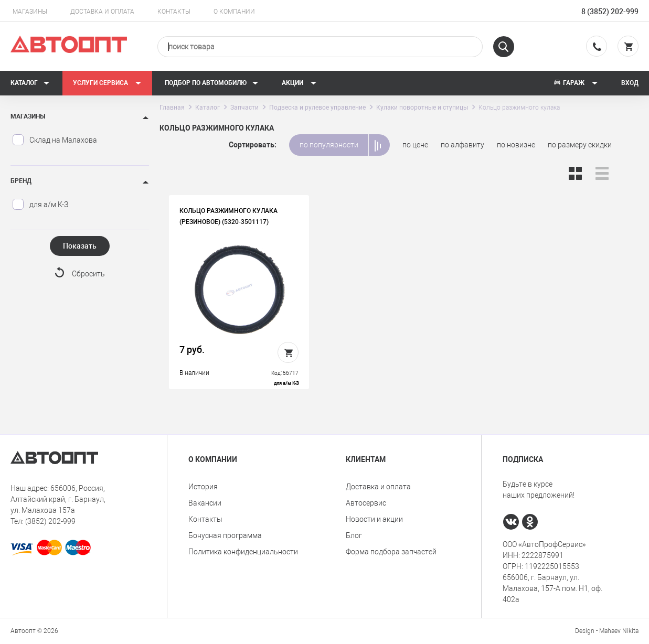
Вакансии (205, 503)
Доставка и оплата (102, 12)
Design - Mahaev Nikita (607, 631)
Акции (299, 83)
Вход (630, 83)
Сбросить (88, 274)
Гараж (576, 83)
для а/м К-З (40, 205)
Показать (80, 246)
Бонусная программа (225, 535)
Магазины (30, 12)
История (203, 487)
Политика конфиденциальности (243, 552)
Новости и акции (374, 519)
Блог (354, 535)
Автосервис (366, 503)
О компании (234, 12)
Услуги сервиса (107, 83)
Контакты (174, 12)
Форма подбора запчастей (391, 552)
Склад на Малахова (55, 140)
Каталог (30, 83)
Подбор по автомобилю (212, 83)
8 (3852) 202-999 (610, 12)
